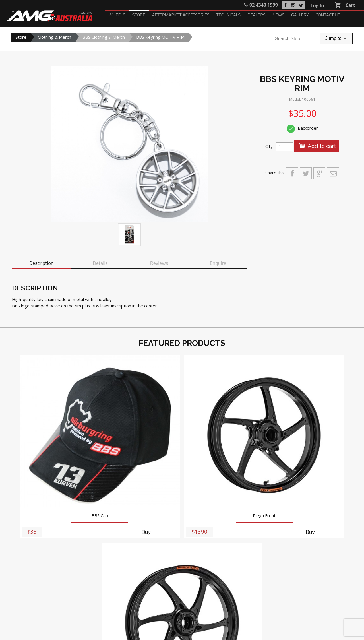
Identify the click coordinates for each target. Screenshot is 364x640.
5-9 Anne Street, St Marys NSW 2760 (161, 535)
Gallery (300, 15)
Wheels (117, 15)
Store (139, 15)
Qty (269, 146)
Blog (139, 571)
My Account (23, 594)
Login (64, 594)
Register (46, 594)
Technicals (228, 15)
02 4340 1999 (153, 541)
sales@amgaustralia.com (162, 548)
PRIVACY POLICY (309, 609)
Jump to (336, 39)
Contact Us (328, 15)
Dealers (257, 15)
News (278, 15)
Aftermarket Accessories (181, 15)
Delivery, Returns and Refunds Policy (324, 623)
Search (80, 594)
